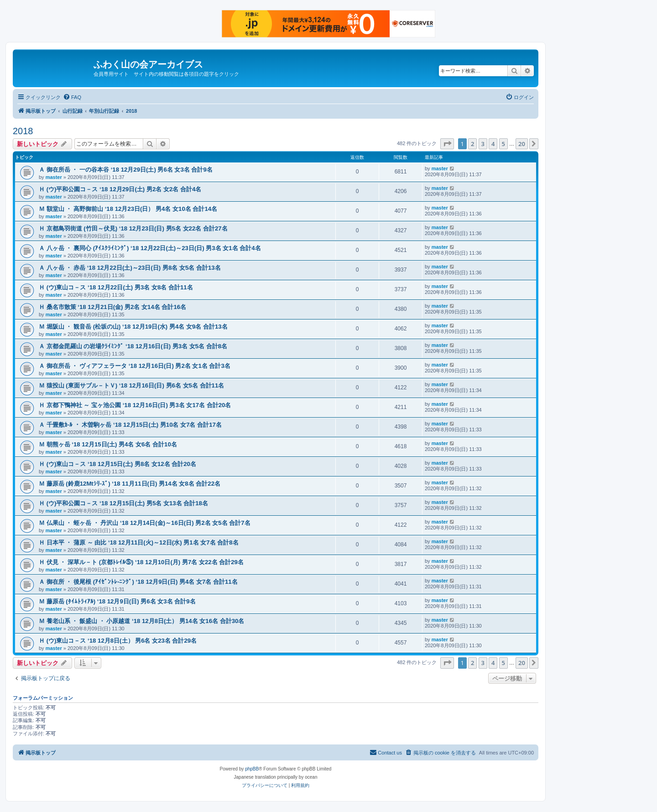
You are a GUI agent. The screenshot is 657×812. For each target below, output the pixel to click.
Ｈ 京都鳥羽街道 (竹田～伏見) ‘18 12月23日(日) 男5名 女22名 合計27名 (133, 228)
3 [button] (483, 144)
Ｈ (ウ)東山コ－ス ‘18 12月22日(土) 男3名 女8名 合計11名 (116, 287)
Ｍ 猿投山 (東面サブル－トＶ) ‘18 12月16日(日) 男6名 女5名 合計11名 (131, 385)
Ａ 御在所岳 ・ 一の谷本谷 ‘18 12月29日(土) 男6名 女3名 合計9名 (126, 170)
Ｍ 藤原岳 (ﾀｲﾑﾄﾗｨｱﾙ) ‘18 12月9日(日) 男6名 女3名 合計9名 (117, 601)
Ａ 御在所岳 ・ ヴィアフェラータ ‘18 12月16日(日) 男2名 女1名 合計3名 (135, 366)
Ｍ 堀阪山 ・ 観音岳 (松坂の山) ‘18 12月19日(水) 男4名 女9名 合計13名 (133, 327)
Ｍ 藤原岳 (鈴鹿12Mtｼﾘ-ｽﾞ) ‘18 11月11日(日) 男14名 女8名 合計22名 (130, 484)
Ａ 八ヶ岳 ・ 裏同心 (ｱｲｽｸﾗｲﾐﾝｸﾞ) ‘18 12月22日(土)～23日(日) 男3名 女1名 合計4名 (150, 248)
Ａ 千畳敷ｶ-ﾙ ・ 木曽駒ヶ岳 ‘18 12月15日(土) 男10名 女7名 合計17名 (130, 425)
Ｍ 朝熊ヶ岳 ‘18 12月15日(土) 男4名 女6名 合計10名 (108, 444)
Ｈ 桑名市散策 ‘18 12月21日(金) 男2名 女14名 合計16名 (112, 307)
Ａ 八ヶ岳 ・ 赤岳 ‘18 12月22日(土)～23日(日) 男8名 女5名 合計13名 (130, 268)
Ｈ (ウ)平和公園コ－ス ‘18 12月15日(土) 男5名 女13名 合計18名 (123, 503)
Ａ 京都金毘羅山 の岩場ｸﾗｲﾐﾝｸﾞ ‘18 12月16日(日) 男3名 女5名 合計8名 (133, 346)
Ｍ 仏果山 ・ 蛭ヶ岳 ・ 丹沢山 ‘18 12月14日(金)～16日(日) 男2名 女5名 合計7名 (145, 523)
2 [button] (472, 144)
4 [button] (493, 144)
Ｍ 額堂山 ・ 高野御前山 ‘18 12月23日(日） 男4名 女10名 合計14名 (128, 209)
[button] (447, 144)
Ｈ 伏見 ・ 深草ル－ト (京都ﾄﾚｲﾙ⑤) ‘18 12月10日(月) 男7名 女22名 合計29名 (141, 562)
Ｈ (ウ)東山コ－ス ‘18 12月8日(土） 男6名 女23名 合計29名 (118, 641)
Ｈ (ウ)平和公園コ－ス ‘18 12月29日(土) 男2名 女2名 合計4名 (120, 189)
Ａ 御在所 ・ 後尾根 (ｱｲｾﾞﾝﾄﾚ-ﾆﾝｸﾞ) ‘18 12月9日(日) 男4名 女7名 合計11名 (138, 582)
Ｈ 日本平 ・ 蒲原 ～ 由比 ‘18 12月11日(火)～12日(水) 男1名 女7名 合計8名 (139, 542)
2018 (23, 131)
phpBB (252, 769)
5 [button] (503, 144)
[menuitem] (72, 97)
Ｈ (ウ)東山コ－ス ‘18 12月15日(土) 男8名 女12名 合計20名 (117, 464)
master (54, 177)
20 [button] (522, 144)
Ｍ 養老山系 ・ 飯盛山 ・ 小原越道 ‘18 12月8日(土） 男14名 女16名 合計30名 (141, 621)
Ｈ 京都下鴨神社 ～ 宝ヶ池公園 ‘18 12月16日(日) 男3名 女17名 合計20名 (135, 405)
